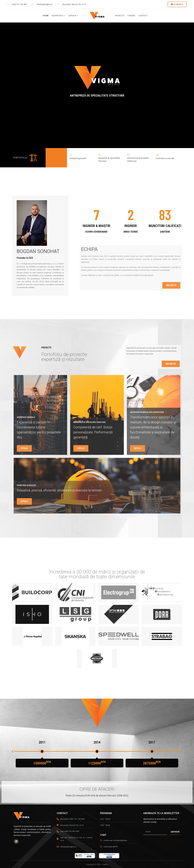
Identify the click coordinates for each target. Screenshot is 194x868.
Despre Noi (58, 16)
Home (46, 16)
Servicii (73, 16)
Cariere (131, 16)
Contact (143, 16)
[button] (12, 753)
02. (100, 156)
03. (129, 156)
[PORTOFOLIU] (33, 159)
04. (157, 156)
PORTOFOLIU (20, 159)
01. (71, 156)
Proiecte (120, 16)
